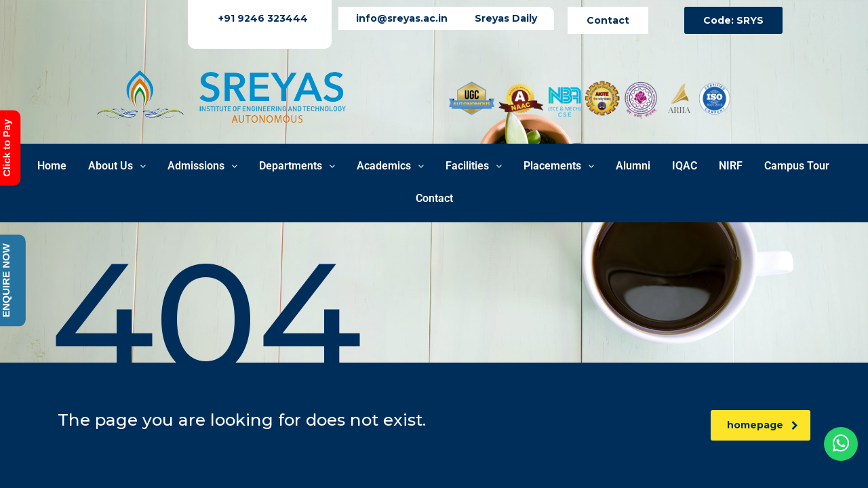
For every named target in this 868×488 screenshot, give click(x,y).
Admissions (202, 166)
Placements (559, 166)
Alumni (633, 166)
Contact (434, 198)
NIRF (731, 166)
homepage (763, 425)
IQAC (685, 166)
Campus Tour (797, 166)
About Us (117, 166)
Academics (390, 166)
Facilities (474, 166)
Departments (297, 166)
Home (52, 166)
